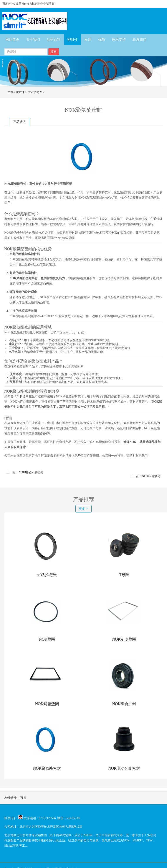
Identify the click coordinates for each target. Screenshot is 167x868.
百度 (23, 798)
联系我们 (139, 40)
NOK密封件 (35, 92)
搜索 (54, 52)
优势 (102, 40)
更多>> (84, 509)
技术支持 (119, 40)
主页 (10, 92)
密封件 (73, 40)
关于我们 (33, 40)
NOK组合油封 (151, 476)
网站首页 (12, 40)
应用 (88, 40)
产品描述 (19, 122)
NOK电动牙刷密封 (31, 472)
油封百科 (54, 40)
